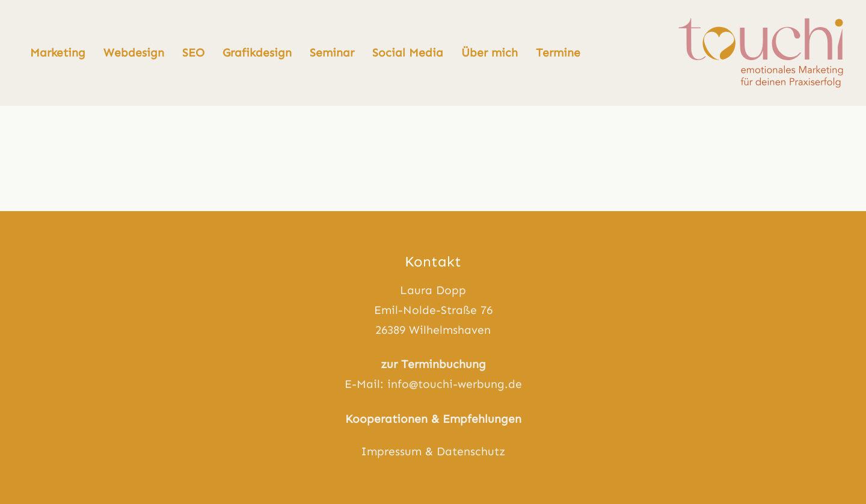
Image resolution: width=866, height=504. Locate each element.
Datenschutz (471, 451)
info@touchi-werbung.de (455, 384)
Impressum (391, 451)
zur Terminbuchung (433, 364)
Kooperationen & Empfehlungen (433, 419)
